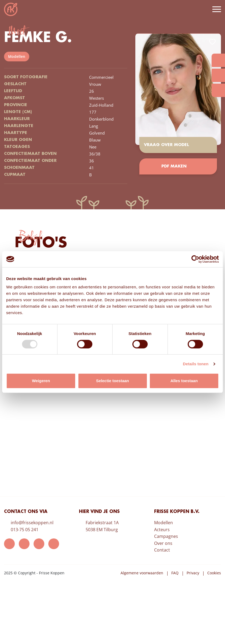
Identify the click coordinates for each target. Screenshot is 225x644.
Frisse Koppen (11, 9)
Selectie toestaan (113, 381)
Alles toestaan (184, 381)
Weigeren (41, 381)
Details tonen (196, 364)
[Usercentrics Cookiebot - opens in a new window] (195, 259)
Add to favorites (212, 42)
